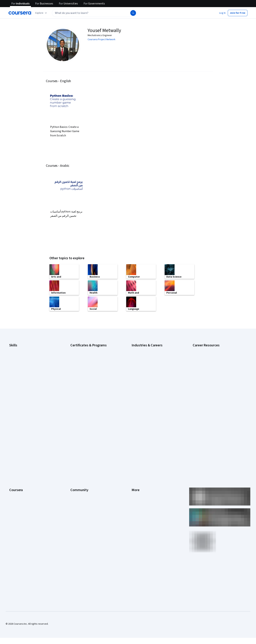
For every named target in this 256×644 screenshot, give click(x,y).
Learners (75, 424)
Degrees (14, 467)
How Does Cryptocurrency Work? (210, 369)
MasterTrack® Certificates (23, 462)
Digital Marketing (18, 365)
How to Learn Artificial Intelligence (211, 379)
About (12, 424)
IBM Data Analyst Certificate (85, 376)
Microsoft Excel (17, 381)
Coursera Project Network (102, 39)
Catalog (13, 446)
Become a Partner (19, 488)
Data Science (138, 360)
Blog (73, 440)
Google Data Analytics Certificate (88, 354)
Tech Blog (76, 451)
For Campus (16, 483)
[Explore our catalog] (42, 13)
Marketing (137, 397)
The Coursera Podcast (82, 446)
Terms (135, 435)
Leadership (15, 435)
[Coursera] (20, 13)
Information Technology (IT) (146, 392)
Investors (137, 430)
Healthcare (137, 381)
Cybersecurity (17, 354)
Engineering (138, 370)
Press (135, 424)
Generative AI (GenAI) (21, 376)
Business (136, 349)
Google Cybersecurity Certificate (88, 349)
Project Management (20, 392)
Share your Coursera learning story (28, 504)
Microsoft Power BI (19, 386)
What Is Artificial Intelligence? (208, 401)
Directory (137, 467)
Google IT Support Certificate (86, 360)
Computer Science (141, 354)
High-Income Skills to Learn (207, 363)
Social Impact (16, 494)
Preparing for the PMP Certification (211, 390)
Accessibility (138, 451)
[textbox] (95, 13)
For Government (18, 478)
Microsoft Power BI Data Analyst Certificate (93, 392)
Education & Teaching (143, 365)
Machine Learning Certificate (86, 386)
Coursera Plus (17, 451)
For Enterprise (17, 472)
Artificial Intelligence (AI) (22, 349)
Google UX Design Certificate (86, 370)
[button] (222, 13)
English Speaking (18, 370)
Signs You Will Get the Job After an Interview (216, 395)
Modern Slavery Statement (146, 478)
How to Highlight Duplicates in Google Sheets (217, 374)
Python (13, 397)
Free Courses (16, 499)
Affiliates (136, 472)
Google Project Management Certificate (92, 365)
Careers (14, 440)
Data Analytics (17, 360)
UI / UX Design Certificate (84, 397)
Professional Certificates (23, 456)
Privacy (135, 440)
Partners (75, 430)
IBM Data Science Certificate (85, 381)
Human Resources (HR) (144, 386)
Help (134, 446)
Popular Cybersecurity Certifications (212, 385)
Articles (136, 462)
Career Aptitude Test (204, 349)
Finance (136, 376)
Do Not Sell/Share (141, 483)
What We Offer (17, 430)
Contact (136, 456)
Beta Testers (77, 435)
